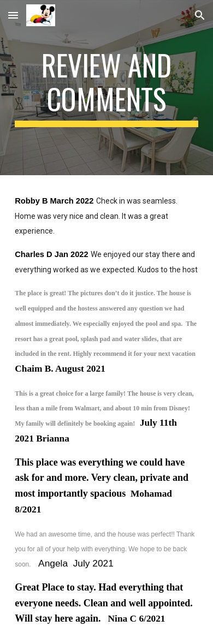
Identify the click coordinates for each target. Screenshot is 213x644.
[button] (13, 15)
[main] (106, 88)
